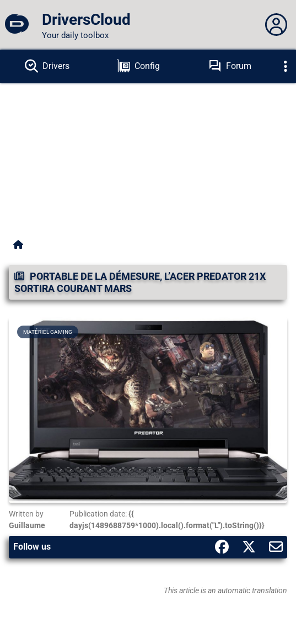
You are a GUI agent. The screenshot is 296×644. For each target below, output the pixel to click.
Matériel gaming (48, 332)
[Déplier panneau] (276, 25)
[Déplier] (286, 66)
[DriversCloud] (17, 25)
